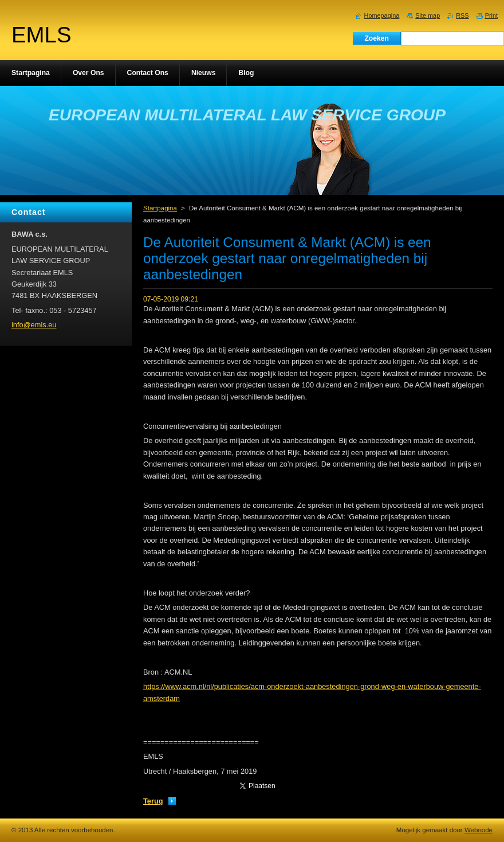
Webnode (479, 830)
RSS (462, 15)
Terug (153, 801)
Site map (428, 15)
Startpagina (160, 208)
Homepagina (382, 15)
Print (491, 15)
